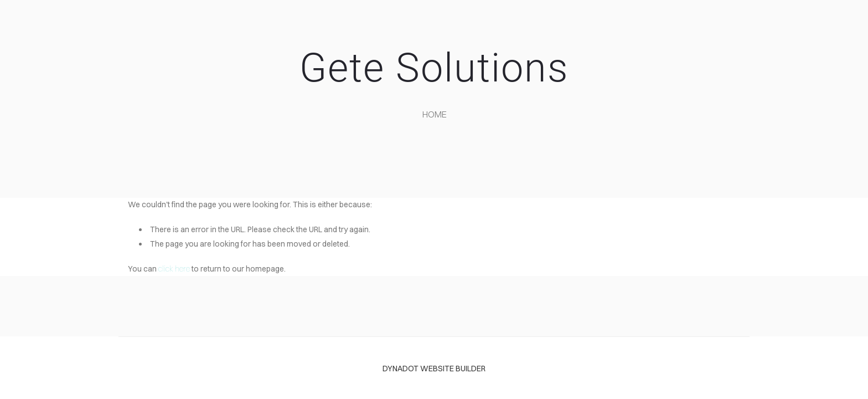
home (435, 114)
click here (174, 269)
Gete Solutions (434, 68)
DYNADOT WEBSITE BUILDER (434, 369)
